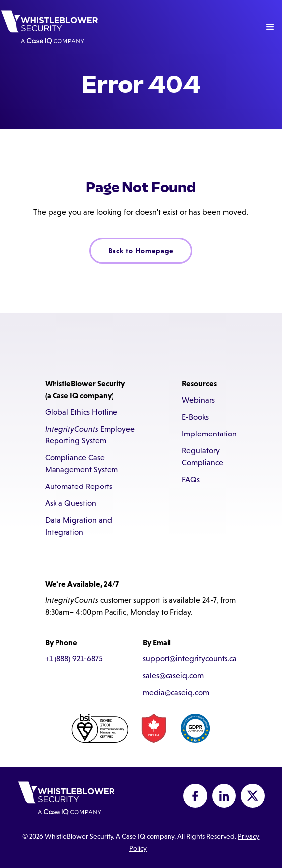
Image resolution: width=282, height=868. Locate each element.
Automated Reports (79, 486)
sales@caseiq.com (173, 676)
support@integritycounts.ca (190, 659)
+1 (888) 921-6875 (74, 659)
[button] (270, 27)
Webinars (198, 400)
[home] (50, 27)
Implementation (209, 434)
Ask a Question (71, 503)
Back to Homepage (141, 251)
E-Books (195, 417)
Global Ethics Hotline (81, 412)
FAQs (191, 479)
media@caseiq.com (176, 692)
